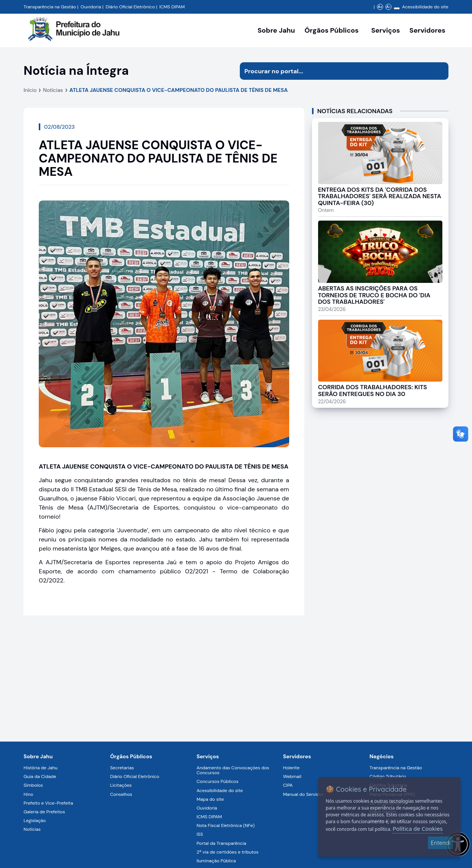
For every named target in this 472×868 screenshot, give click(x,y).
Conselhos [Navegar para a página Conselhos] (121, 794)
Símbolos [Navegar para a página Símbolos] (33, 785)
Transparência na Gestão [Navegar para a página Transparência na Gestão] (50, 7)
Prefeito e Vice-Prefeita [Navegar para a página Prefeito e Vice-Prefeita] (48, 803)
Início (30, 90)
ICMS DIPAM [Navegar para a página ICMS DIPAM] (209, 817)
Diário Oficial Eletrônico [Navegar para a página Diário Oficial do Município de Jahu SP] (130, 7)
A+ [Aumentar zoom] (380, 7)
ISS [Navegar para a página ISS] (200, 834)
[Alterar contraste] (397, 8)
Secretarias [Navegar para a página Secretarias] (122, 768)
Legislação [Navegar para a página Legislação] (35, 821)
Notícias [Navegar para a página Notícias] (32, 829)
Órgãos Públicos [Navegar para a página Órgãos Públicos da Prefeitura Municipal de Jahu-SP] (131, 756)
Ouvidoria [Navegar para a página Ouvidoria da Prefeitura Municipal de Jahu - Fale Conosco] (91, 7)
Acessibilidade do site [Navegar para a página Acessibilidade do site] (425, 7)
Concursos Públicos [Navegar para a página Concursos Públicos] (217, 781)
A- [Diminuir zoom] (388, 7)
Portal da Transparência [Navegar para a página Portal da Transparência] (221, 843)
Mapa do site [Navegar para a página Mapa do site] (210, 799)
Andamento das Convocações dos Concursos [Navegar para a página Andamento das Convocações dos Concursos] (233, 770)
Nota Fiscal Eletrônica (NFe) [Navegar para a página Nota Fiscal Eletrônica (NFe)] (226, 825)
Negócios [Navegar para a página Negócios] (381, 756)
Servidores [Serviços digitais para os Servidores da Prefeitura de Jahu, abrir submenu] (427, 30)
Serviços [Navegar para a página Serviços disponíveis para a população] (386, 30)
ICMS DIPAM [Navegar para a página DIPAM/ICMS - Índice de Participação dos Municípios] (172, 7)
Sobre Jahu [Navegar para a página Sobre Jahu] (276, 30)
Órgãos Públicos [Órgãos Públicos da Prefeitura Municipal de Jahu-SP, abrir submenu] (331, 30)
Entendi (440, 843)
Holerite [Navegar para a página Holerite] (291, 768)
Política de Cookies (417, 829)
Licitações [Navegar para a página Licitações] (121, 785)
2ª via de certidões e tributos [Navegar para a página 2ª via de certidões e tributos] (227, 852)
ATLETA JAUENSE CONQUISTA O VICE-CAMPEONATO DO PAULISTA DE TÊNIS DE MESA (179, 90)
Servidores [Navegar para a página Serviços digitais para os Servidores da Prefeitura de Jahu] (297, 756)
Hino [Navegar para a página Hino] (28, 794)
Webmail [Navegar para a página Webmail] (292, 776)
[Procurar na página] (335, 71)
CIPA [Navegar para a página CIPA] (288, 785)
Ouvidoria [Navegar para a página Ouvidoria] (207, 808)
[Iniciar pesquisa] (440, 71)
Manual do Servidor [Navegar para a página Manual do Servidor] (303, 794)
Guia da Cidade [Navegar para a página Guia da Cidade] (40, 776)
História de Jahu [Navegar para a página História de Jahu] (40, 768)
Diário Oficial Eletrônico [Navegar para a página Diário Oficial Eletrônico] (135, 776)
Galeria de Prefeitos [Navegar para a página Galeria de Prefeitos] (44, 812)
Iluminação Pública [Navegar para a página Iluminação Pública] (216, 861)
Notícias (53, 90)
